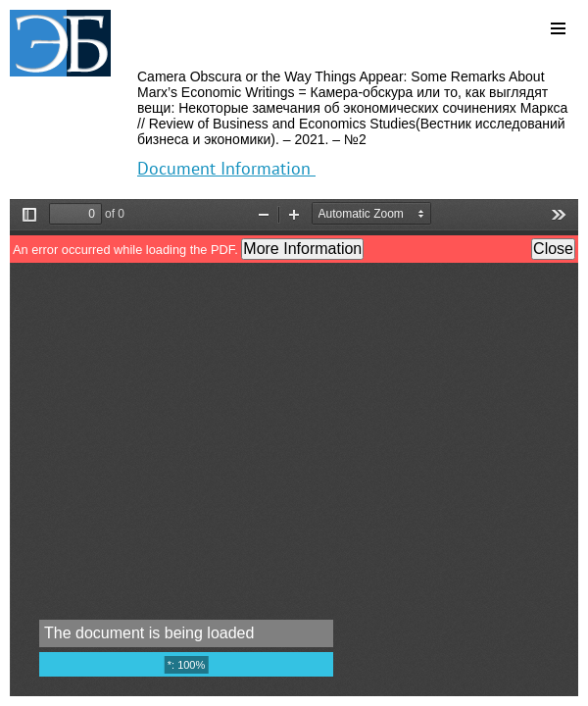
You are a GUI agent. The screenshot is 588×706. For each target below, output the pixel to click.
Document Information (226, 168)
